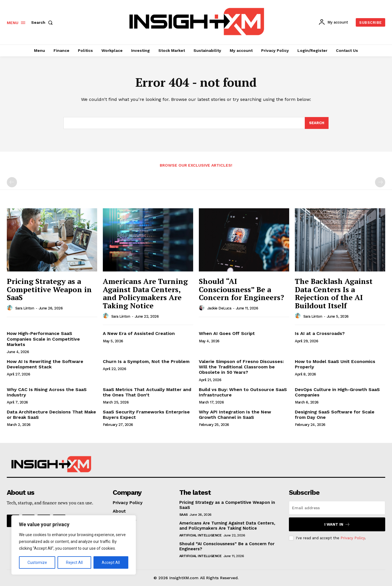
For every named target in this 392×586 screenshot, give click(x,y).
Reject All (74, 562)
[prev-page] (12, 182)
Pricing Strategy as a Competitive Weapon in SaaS (49, 289)
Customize (37, 562)
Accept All (111, 562)
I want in (337, 524)
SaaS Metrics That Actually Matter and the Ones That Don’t (147, 392)
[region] (74, 545)
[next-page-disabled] (380, 182)
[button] (43, 22)
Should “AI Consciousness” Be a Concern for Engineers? (241, 289)
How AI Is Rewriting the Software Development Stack (45, 364)
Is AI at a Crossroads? (320, 333)
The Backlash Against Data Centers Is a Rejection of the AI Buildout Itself (334, 293)
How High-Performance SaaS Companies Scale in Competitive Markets (43, 339)
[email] (337, 508)
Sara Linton (25, 308)
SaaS (184, 515)
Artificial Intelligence (201, 535)
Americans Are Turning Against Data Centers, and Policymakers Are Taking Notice (145, 293)
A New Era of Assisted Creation (139, 333)
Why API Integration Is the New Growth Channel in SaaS (235, 415)
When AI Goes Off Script (227, 333)
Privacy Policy (353, 538)
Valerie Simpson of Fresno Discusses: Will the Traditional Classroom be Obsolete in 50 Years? (241, 367)
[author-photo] (10, 308)
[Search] (317, 123)
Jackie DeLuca (219, 308)
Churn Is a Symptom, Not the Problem (146, 361)
